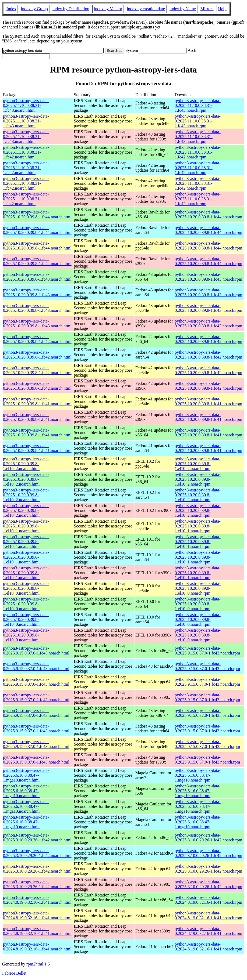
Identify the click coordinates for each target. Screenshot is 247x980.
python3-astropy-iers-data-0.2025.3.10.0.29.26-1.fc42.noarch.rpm (208, 838)
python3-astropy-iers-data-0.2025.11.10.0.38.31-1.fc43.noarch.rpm (198, 105)
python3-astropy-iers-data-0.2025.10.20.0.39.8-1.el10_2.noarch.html (26, 464)
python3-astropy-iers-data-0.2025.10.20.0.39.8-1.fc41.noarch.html (37, 401)
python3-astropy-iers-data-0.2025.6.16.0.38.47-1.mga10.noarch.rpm (198, 775)
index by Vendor (108, 9)
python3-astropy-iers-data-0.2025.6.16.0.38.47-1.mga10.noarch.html (26, 775)
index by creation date (146, 9)
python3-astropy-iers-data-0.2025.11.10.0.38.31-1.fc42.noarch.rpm (198, 152)
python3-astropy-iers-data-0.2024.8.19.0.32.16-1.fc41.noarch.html (37, 900)
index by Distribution (71, 9)
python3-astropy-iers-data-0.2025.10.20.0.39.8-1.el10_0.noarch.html (26, 588)
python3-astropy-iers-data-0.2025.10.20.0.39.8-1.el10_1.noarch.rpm (198, 526)
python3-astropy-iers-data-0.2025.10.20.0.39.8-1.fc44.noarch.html (37, 214)
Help (222, 9)
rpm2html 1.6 (38, 964)
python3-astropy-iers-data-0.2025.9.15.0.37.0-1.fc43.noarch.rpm (207, 651)
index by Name (183, 9)
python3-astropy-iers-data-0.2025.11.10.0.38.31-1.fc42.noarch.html (26, 152)
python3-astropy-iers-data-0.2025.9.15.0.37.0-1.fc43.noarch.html (36, 651)
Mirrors (207, 9)
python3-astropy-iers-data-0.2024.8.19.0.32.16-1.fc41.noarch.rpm (208, 900)
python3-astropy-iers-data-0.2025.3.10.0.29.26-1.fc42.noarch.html (37, 838)
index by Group (34, 9)
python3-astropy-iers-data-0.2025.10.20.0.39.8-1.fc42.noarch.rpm (208, 339)
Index (11, 9)
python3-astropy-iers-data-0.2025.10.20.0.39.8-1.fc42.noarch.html (37, 339)
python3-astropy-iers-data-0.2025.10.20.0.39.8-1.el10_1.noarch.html (26, 526)
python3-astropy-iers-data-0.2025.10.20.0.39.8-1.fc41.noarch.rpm (208, 401)
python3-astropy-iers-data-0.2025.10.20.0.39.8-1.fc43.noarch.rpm (208, 277)
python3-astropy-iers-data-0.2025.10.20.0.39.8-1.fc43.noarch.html (37, 277)
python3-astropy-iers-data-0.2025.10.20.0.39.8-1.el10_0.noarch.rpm (198, 588)
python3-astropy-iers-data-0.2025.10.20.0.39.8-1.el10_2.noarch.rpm (198, 464)
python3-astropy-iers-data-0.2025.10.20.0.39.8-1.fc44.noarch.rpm (208, 214)
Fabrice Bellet (14, 973)
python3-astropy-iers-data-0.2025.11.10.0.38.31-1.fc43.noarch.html (26, 105)
